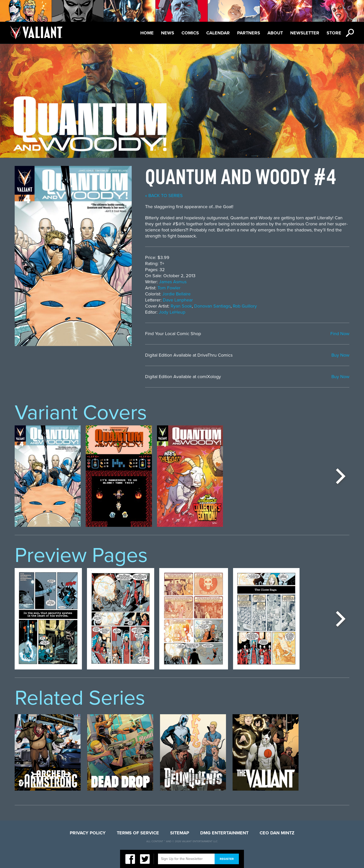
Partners (249, 33)
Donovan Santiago (212, 306)
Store (334, 33)
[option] (48, 476)
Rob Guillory (245, 306)
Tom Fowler (169, 288)
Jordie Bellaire (176, 294)
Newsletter (305, 33)
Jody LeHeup (172, 312)
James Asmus (173, 282)
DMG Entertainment (224, 833)
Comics (190, 33)
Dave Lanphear (178, 300)
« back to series (164, 196)
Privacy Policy (88, 833)
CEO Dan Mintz (277, 833)
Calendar (218, 33)
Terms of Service (138, 833)
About (275, 33)
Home (147, 33)
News (168, 33)
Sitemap (180, 833)
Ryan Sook (181, 306)
